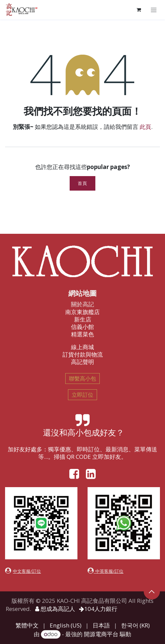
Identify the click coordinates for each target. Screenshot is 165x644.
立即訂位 (82, 395)
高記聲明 (82, 362)
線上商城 (82, 347)
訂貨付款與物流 (83, 354)
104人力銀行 (98, 609)
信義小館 (82, 327)
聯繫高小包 (82, 379)
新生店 (83, 319)
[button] (152, 591)
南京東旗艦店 (82, 312)
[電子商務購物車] (139, 10)
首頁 (82, 183)
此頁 (145, 127)
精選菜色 (82, 334)
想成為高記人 (55, 609)
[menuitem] (27, 625)
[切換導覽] (154, 10)
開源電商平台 (101, 634)
